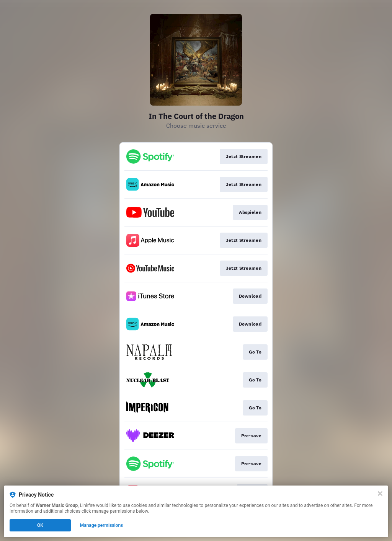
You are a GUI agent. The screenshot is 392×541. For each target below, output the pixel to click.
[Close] (380, 494)
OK (40, 525)
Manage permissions (102, 525)
